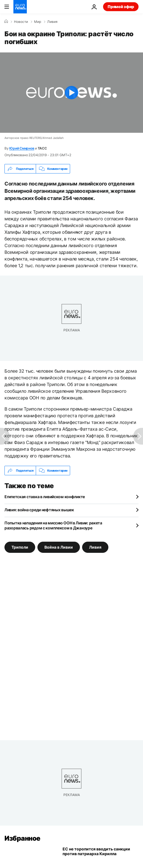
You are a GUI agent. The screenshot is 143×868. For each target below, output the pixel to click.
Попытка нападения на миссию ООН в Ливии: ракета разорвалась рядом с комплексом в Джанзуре (53, 525)
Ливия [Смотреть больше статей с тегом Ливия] (95, 547)
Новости (21, 22)
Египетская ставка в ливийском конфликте (45, 497)
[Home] (6, 21)
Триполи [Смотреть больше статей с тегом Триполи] (20, 547)
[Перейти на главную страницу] (20, 7)
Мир (38, 22)
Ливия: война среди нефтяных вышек (39, 510)
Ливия (52, 22)
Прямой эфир (121, 7)
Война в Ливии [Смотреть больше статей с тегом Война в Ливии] (59, 547)
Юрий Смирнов (22, 148)
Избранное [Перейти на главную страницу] (22, 838)
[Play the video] (71, 93)
